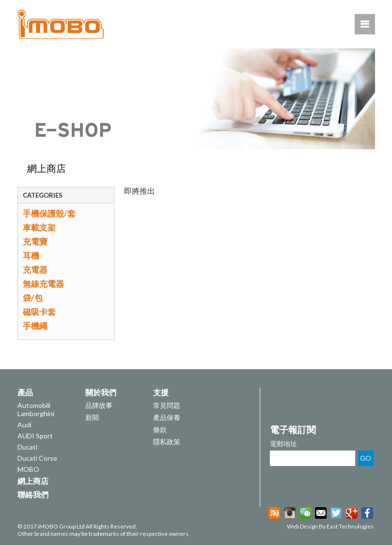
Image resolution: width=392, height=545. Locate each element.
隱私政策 (167, 442)
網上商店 (47, 168)
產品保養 (167, 417)
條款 (160, 429)
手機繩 (35, 326)
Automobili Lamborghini (36, 409)
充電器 (35, 270)
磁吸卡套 (39, 312)
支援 (161, 392)
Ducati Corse (37, 458)
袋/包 (33, 298)
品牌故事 (99, 405)
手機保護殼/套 (49, 213)
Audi (24, 425)
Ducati (27, 447)
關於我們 (101, 392)
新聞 (92, 417)
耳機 (31, 256)
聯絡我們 (33, 494)
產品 (25, 392)
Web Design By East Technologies (330, 526)
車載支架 (39, 227)
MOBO (28, 469)
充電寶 (35, 241)
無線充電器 (43, 284)
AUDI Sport (35, 436)
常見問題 (167, 405)
